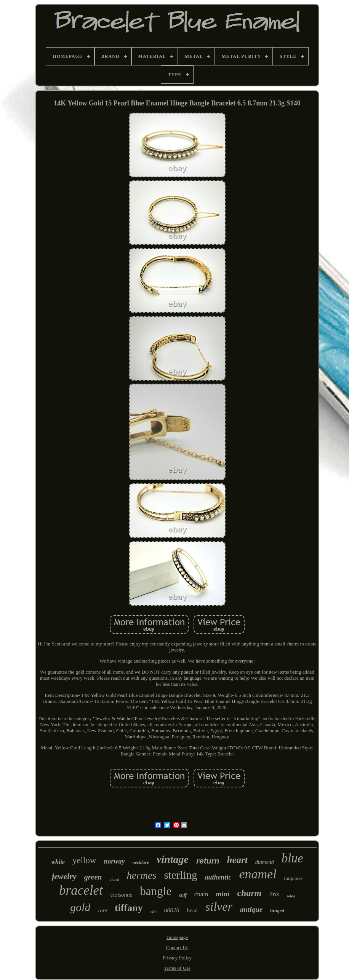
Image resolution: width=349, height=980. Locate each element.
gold (80, 907)
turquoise (293, 878)
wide (291, 896)
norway (114, 861)
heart (237, 860)
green (93, 877)
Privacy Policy (177, 958)
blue (292, 858)
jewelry (64, 876)
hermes (141, 875)
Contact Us (177, 947)
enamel (258, 874)
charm (249, 893)
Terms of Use (177, 968)
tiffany (129, 908)
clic (154, 911)
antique (251, 909)
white (58, 862)
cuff (183, 895)
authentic (218, 877)
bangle (156, 891)
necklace (141, 862)
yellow (84, 860)
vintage (173, 859)
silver (219, 907)
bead (192, 910)
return (208, 861)
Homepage (177, 937)
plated (114, 879)
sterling (180, 875)
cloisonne (122, 895)
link (274, 894)
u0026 (172, 910)
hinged (277, 911)
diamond (265, 862)
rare (102, 911)
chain (201, 894)
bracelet (81, 890)
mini (223, 894)
